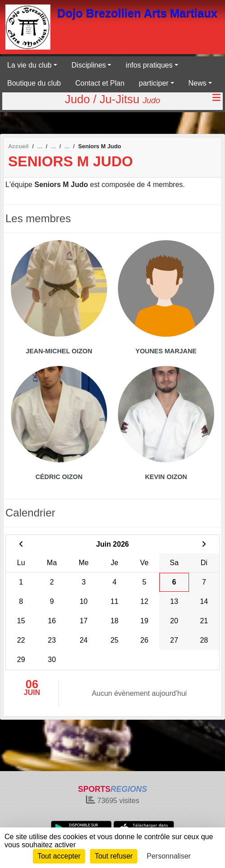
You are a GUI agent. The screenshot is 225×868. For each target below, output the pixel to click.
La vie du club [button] (29, 65)
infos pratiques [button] (149, 65)
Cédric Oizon (59, 477)
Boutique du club (34, 83)
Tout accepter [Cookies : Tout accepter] (59, 856)
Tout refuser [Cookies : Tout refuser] (113, 856)
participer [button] (154, 83)
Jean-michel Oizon (59, 351)
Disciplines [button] (89, 65)
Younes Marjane (166, 351)
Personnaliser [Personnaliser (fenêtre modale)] (169, 856)
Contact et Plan (100, 83)
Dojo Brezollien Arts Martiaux (137, 13)
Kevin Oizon (166, 477)
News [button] (198, 83)
